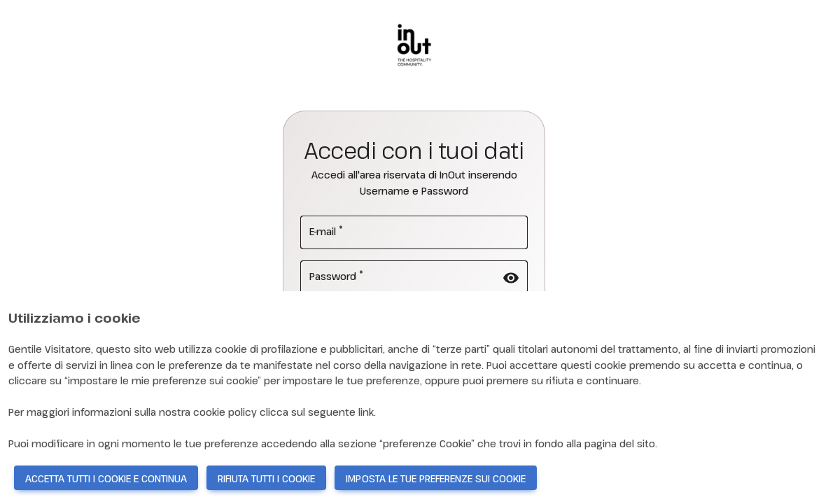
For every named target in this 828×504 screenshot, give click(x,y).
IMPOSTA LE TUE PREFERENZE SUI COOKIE (436, 478)
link (366, 412)
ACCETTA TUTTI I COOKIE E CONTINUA (106, 478)
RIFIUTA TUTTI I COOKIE (266, 478)
